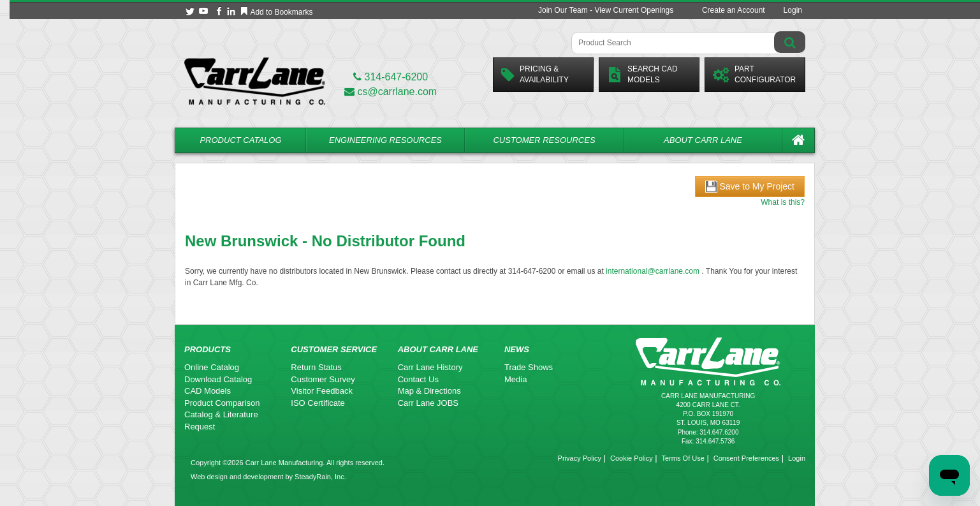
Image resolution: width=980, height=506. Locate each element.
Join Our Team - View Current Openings (606, 10)
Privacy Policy (580, 458)
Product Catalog (240, 140)
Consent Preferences (746, 458)
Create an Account (734, 10)
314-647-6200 (391, 77)
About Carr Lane (703, 140)
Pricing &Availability (535, 74)
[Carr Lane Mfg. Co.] (255, 81)
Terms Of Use (683, 458)
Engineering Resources (385, 140)
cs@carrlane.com (391, 92)
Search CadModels (642, 74)
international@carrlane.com (653, 271)
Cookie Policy (632, 458)
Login (793, 10)
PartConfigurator (754, 74)
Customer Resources (544, 140)
